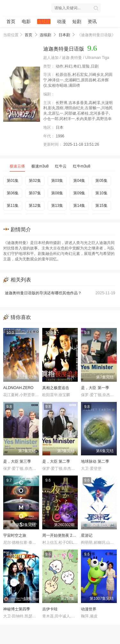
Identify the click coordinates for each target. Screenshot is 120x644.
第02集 (35, 181)
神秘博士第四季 (17, 609)
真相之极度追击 (56, 388)
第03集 (57, 181)
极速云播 (17, 166)
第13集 (57, 206)
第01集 (13, 181)
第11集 (13, 206)
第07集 (35, 193)
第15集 (101, 206)
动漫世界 (89, 609)
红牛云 (61, 166)
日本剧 (64, 35)
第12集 (35, 206)
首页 (11, 21)
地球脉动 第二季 (95, 461)
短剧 (77, 21)
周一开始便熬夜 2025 (60, 535)
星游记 (87, 535)
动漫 (61, 21)
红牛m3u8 (82, 166)
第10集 (101, 193)
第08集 (57, 193)
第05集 (101, 181)
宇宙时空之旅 (15, 535)
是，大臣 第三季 (17, 461)
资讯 (92, 21)
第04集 (79, 181)
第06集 (13, 193)
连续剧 (44, 21)
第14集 (79, 206)
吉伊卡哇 (50, 609)
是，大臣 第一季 (95, 388)
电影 (26, 21)
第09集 (79, 193)
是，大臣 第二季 (56, 461)
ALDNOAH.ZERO (18, 388)
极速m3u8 (40, 166)
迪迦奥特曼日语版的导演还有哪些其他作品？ (60, 293)
